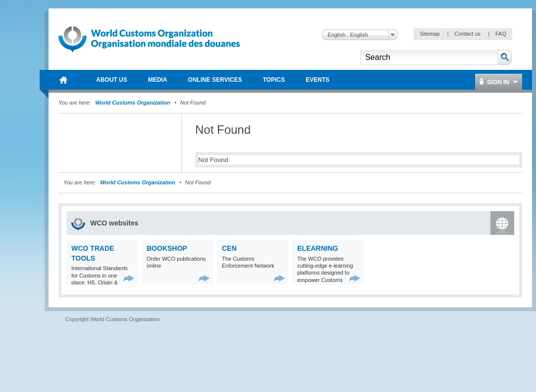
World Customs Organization (133, 103)
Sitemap (430, 34)
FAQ (501, 34)
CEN (229, 248)
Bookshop (167, 248)
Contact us (468, 34)
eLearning (318, 248)
